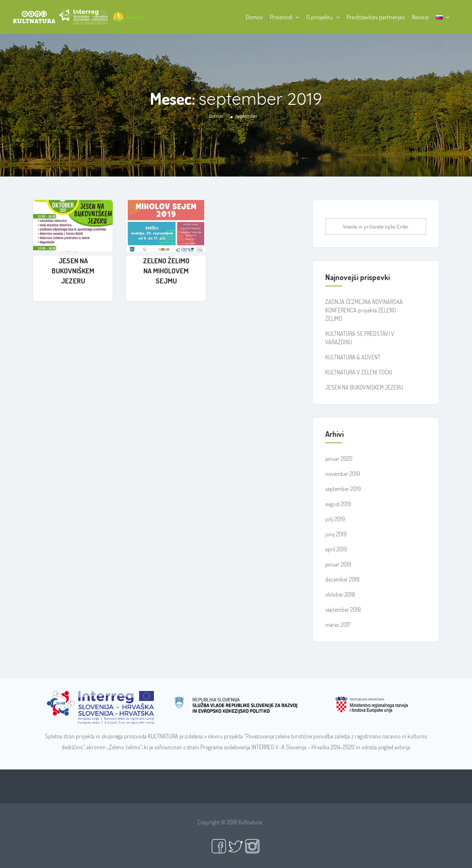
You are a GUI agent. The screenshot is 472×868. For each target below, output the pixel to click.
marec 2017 (338, 625)
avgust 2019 (338, 504)
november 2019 (343, 474)
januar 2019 (338, 564)
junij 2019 (336, 534)
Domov (254, 17)
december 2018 (342, 579)
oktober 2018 (340, 594)
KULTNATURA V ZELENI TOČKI (359, 372)
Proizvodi (281, 17)
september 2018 (343, 609)
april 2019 (336, 549)
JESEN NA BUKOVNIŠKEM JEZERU (73, 271)
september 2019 (343, 489)
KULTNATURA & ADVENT (353, 357)
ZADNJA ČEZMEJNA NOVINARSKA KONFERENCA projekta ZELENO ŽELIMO (364, 310)
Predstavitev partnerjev (376, 17)
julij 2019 (335, 519)
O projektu (320, 17)
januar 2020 (339, 459)
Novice (420, 17)
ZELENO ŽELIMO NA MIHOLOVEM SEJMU (166, 271)
